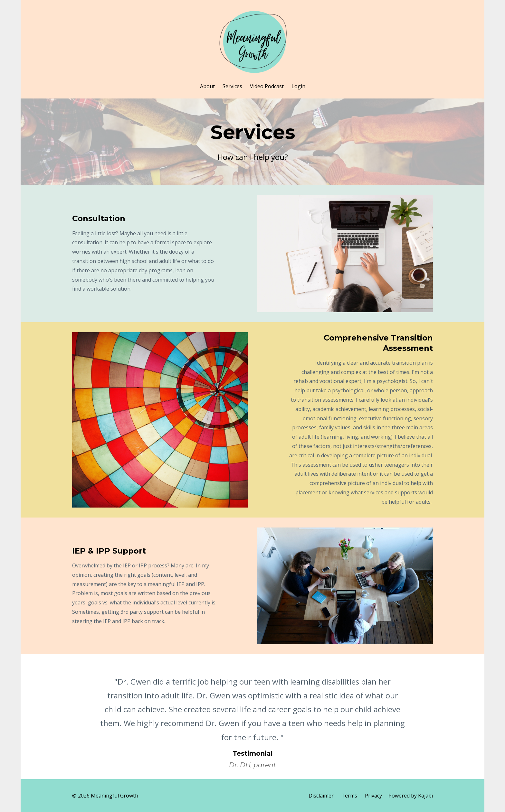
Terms (349, 796)
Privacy (373, 796)
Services (232, 86)
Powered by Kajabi (411, 796)
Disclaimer (321, 796)
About (207, 86)
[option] (252, 717)
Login (298, 86)
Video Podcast (267, 86)
